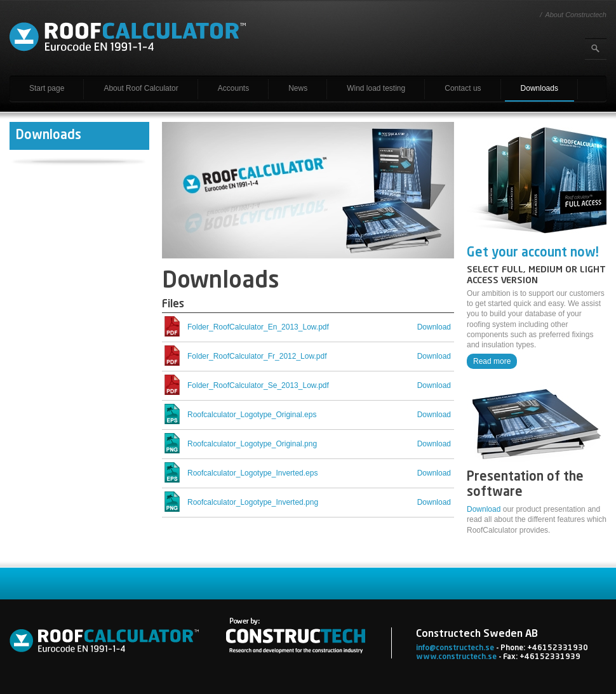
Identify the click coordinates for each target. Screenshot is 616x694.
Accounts (233, 88)
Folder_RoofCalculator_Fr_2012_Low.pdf (257, 356)
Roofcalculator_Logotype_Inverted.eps (252, 473)
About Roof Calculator (141, 88)
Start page (47, 88)
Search (596, 49)
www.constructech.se (456, 657)
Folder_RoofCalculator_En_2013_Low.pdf (258, 327)
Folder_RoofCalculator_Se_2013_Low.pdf (258, 385)
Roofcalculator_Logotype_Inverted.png (253, 502)
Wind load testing (376, 88)
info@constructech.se (455, 648)
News (298, 88)
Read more (492, 361)
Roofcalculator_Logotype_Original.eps (252, 415)
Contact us (463, 88)
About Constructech (576, 15)
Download (484, 509)
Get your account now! (533, 253)
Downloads (539, 88)
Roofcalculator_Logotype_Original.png (252, 444)
